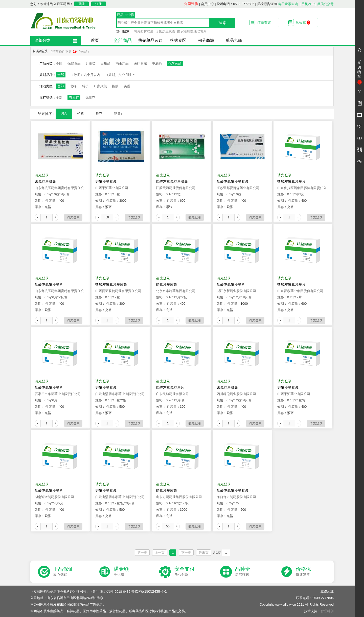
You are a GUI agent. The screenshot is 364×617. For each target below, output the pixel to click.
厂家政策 (100, 86)
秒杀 (74, 86)
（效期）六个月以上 (120, 75)
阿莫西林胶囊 (144, 31)
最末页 (204, 553)
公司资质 (191, 4)
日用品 (106, 63)
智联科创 (327, 611)
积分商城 (206, 40)
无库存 (90, 98)
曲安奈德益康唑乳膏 (192, 31)
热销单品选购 (150, 40)
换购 (115, 86)
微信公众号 (325, 4)
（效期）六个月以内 (85, 75)
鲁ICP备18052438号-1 (149, 591)
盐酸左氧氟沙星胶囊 (172, 181)
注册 (99, 4)
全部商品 (123, 40)
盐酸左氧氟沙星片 (291, 181)
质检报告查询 (267, 4)
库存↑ (100, 114)
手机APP (308, 4)
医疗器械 (140, 63)
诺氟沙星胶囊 (165, 31)
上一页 (160, 553)
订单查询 (264, 23)
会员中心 (208, 4)
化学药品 (175, 63)
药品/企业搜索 (126, 15)
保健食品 (74, 63)
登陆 (81, 4)
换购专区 (178, 40)
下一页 (186, 553)
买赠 (127, 86)
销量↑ (118, 114)
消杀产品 (122, 63)
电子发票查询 (288, 4)
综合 (64, 114)
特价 (85, 86)
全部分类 (42, 40)
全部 (61, 75)
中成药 (157, 63)
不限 (59, 63)
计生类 (91, 63)
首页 (95, 40)
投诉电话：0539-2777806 (235, 4)
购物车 (303, 23)
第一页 (142, 553)
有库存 (74, 98)
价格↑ (82, 114)
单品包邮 (234, 40)
